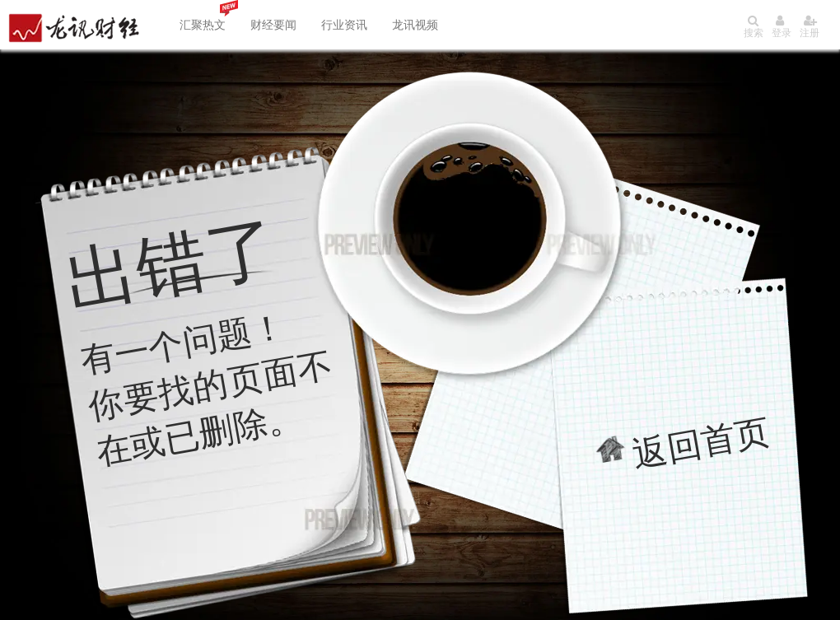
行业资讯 (344, 25)
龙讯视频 (415, 25)
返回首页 (702, 443)
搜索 (754, 27)
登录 (782, 27)
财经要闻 (273, 25)
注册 (810, 27)
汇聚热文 (203, 25)
